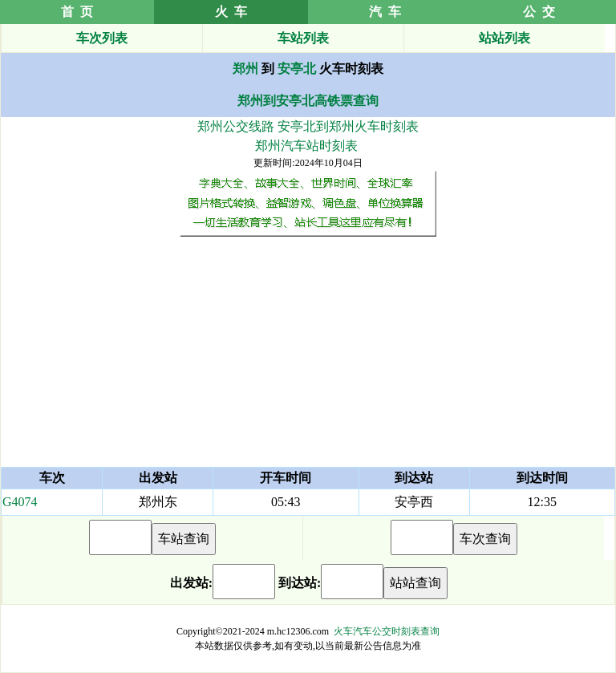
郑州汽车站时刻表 (306, 146)
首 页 (77, 12)
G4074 (20, 502)
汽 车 (385, 12)
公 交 (539, 12)
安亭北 (297, 69)
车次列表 (102, 38)
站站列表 (505, 38)
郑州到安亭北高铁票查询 (308, 101)
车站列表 (303, 38)
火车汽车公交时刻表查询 (387, 631)
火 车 (231, 12)
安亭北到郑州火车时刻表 (348, 126)
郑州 (245, 69)
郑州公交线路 (236, 126)
